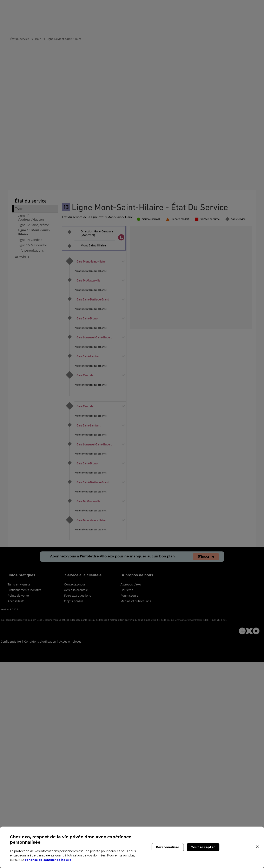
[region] (132, 847)
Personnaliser (168, 847)
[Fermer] (257, 847)
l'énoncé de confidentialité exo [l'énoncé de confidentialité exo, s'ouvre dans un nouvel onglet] (50, 860)
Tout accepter (203, 847)
